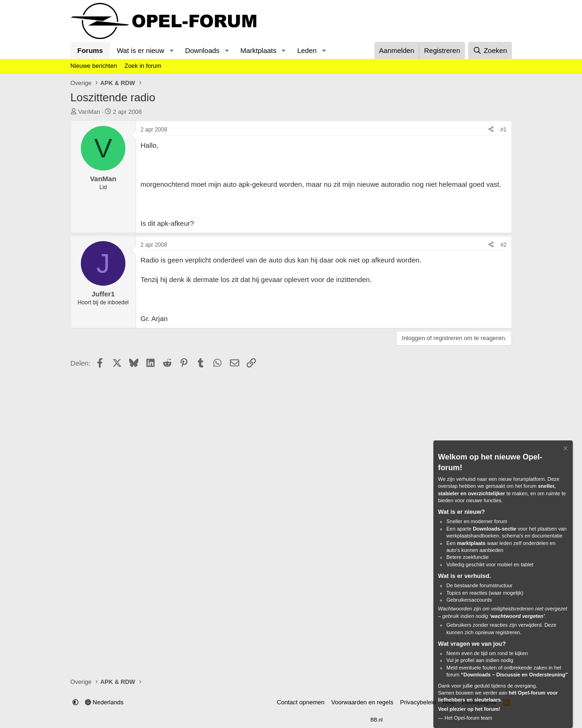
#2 (503, 245)
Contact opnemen (301, 702)
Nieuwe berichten (94, 66)
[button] (171, 50)
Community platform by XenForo (268, 720)
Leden (307, 50)
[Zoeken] (490, 50)
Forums (90, 50)
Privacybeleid (418, 702)
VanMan (89, 112)
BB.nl (376, 720)
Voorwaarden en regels (362, 702)
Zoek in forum (143, 66)
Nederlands (104, 702)
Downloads (202, 50)
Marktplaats (258, 50)
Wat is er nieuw (141, 50)
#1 (503, 130)
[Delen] (491, 130)
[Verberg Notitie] (565, 449)
